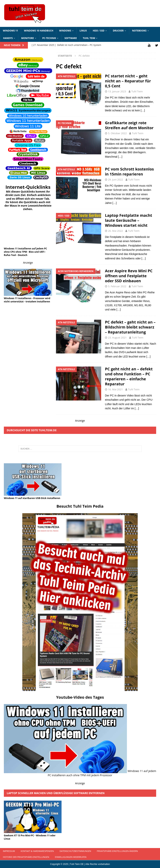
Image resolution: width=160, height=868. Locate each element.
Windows (65, 31)
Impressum (9, 851)
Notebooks (139, 31)
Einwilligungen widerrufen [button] (71, 857)
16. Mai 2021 (115, 389)
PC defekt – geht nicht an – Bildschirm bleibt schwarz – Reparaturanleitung (130, 327)
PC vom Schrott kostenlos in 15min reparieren (129, 172)
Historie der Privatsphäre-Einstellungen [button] (26, 857)
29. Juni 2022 (116, 180)
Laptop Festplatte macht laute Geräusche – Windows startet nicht (129, 220)
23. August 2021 (117, 337)
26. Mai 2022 (115, 231)
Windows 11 (10, 31)
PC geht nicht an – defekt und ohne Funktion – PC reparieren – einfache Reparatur (129, 376)
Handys (8, 38)
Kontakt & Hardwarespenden (37, 851)
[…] (143, 110)
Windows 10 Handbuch (39, 31)
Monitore (27, 38)
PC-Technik (49, 38)
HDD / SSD (98, 31)
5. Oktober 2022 (117, 133)
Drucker (118, 31)
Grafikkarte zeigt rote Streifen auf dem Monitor (129, 125)
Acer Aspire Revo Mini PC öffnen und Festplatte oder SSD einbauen (129, 276)
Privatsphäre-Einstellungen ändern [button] (117, 851)
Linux (83, 31)
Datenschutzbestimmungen (75, 851)
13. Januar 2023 (117, 91)
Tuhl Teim (89, 38)
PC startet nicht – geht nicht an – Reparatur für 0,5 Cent (128, 81)
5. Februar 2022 (117, 286)
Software (71, 38)
